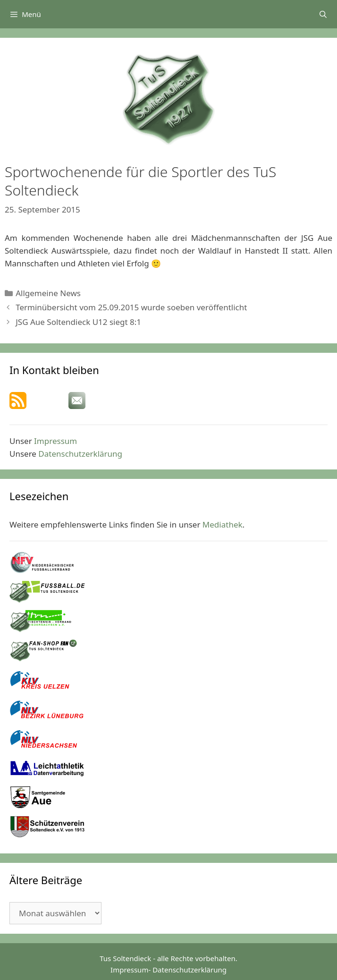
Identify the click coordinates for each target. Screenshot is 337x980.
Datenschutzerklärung (80, 454)
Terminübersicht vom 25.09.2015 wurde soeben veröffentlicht (131, 307)
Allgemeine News (48, 293)
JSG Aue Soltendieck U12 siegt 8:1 (78, 322)
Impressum (55, 441)
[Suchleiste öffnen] (323, 14)
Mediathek (223, 524)
